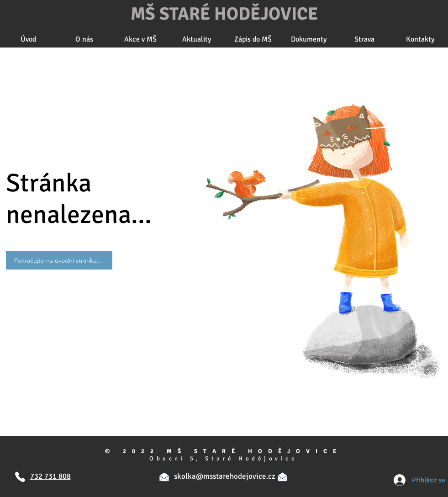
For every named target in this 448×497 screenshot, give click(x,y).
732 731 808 (50, 476)
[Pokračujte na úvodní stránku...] (59, 260)
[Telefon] (20, 477)
